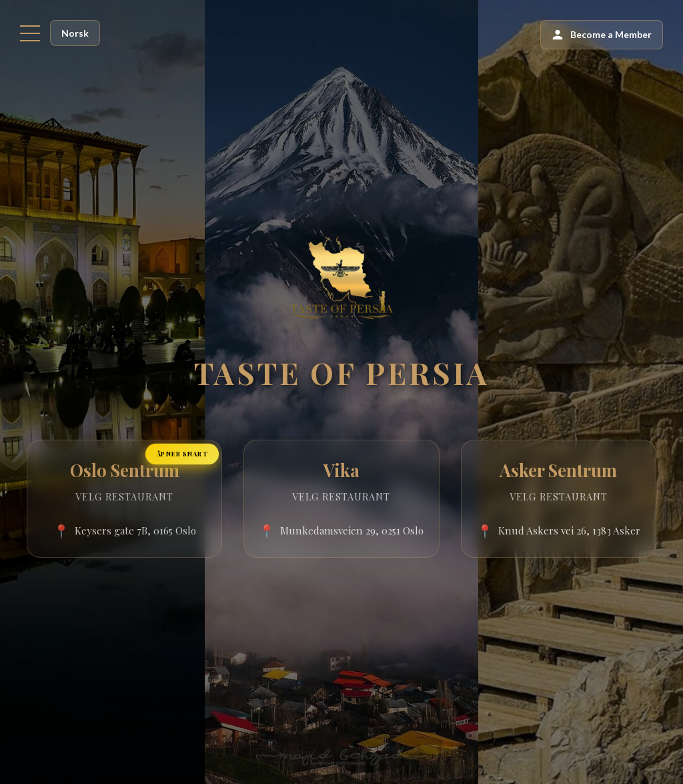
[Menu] (30, 33)
